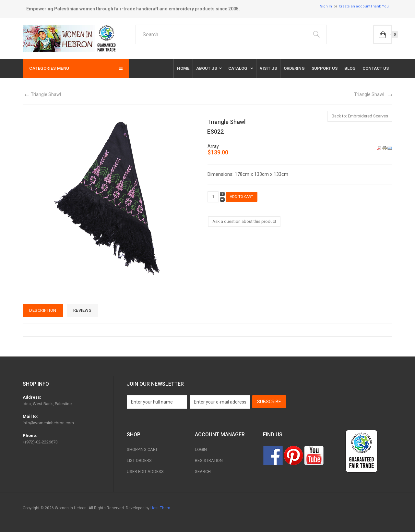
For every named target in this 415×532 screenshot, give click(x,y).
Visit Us (268, 68)
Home (183, 68)
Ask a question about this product (244, 221)
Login (201, 449)
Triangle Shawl (46, 94)
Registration (209, 460)
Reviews (83, 310)
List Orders (139, 460)
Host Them (160, 508)
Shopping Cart (142, 449)
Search (203, 472)
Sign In (326, 6)
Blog (350, 68)
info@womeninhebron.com (48, 423)
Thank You (379, 6)
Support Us (325, 68)
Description (43, 310)
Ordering (294, 68)
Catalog (238, 68)
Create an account (355, 6)
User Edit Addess (145, 472)
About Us (207, 68)
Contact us (376, 68)
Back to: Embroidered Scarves (360, 116)
